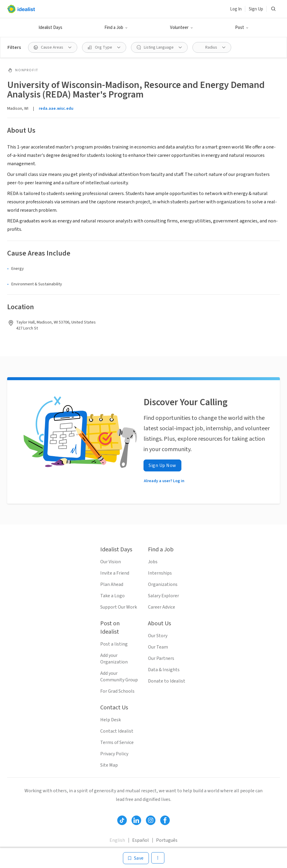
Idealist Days (50, 28)
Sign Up (256, 9)
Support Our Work (119, 607)
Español (141, 840)
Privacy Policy (114, 754)
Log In (236, 9)
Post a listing (114, 644)
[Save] (136, 858)
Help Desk (111, 720)
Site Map (109, 765)
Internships (160, 573)
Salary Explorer (163, 596)
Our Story (158, 636)
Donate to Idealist (167, 681)
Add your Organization (114, 659)
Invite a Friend (115, 573)
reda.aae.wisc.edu (56, 109)
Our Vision (111, 562)
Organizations (163, 584)
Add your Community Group (119, 677)
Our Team (158, 647)
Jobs (153, 562)
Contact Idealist (117, 731)
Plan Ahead (112, 584)
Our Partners (161, 658)
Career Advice (162, 607)
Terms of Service (117, 742)
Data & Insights (164, 670)
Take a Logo (112, 596)
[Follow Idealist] (122, 820)
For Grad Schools (117, 691)
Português (167, 840)
